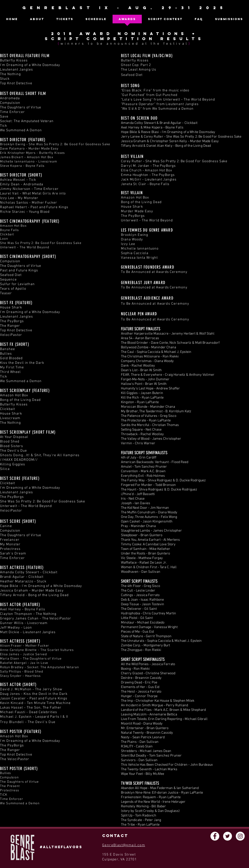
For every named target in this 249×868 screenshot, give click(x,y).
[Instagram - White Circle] (240, 836)
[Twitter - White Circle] (228, 836)
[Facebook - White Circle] (215, 836)
